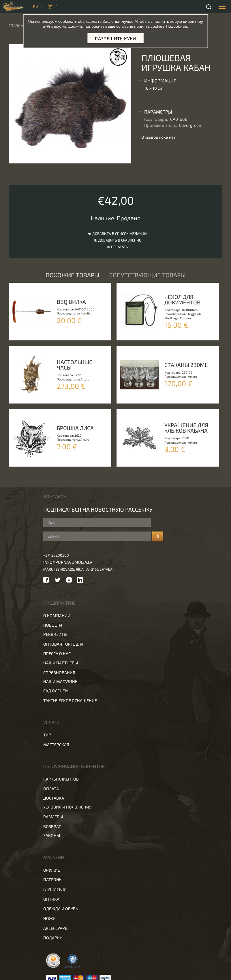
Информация (160, 81)
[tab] (180, 81)
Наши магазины (61, 682)
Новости (53, 625)
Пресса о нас (57, 654)
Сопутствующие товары (148, 275)
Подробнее (177, 26)
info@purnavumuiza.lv (68, 562)
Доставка (54, 798)
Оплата (51, 789)
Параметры (158, 112)
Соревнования (59, 673)
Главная (17, 26)
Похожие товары (73, 275)
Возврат (52, 827)
